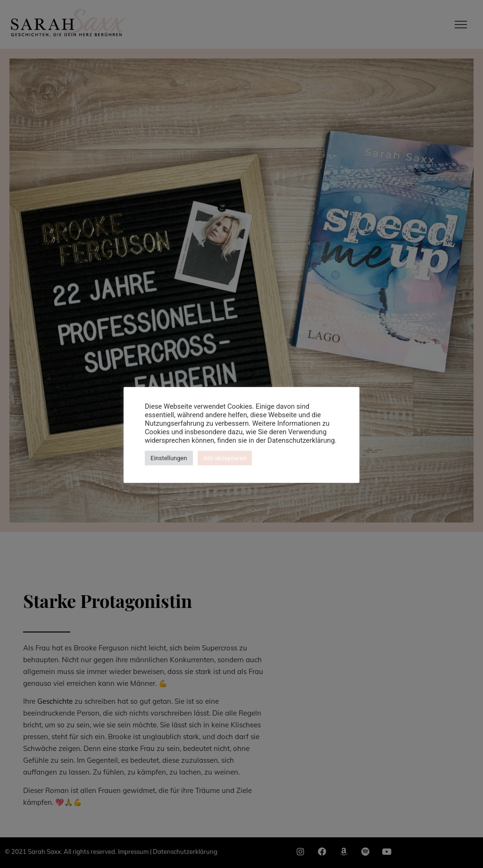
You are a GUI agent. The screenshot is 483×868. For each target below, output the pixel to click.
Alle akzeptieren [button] (225, 458)
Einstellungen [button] (169, 458)
